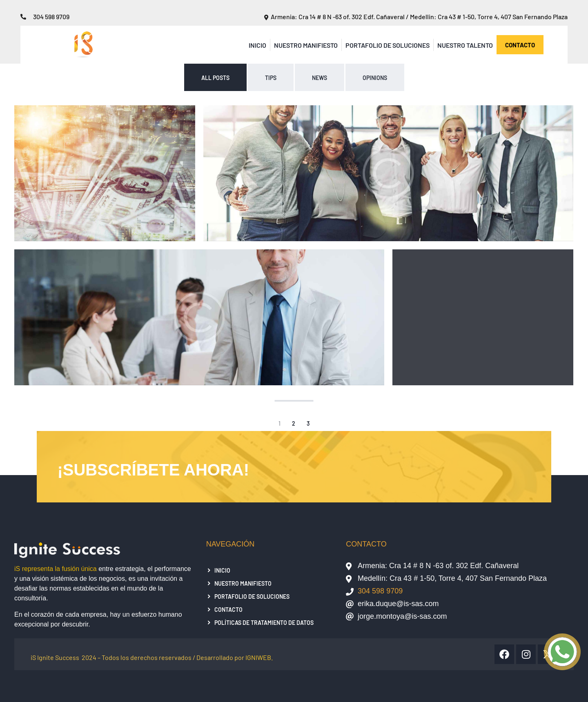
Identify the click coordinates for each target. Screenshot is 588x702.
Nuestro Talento (465, 45)
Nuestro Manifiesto (306, 45)
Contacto (228, 609)
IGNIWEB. (259, 657)
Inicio (257, 45)
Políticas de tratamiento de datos (264, 622)
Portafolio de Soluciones (388, 45)
